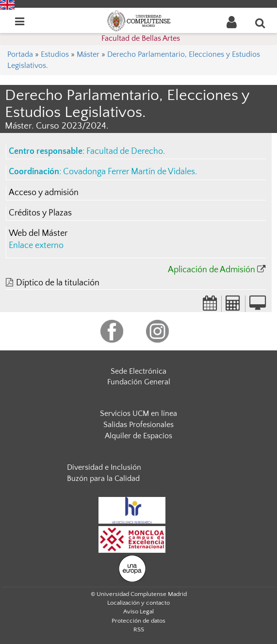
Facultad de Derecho (125, 151)
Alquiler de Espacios (138, 436)
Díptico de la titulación (58, 283)
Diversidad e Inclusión (104, 467)
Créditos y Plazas (40, 213)
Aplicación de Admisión (212, 270)
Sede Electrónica (138, 371)
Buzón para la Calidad (103, 479)
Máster (88, 54)
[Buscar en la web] (261, 23)
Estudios (55, 54)
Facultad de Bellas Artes (141, 38)
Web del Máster (38, 233)
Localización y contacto (138, 603)
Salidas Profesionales (138, 425)
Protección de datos (138, 621)
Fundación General (139, 382)
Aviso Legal (138, 611)
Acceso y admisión (44, 193)
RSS (139, 629)
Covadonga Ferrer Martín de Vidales (129, 172)
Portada (20, 54)
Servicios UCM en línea (138, 413)
